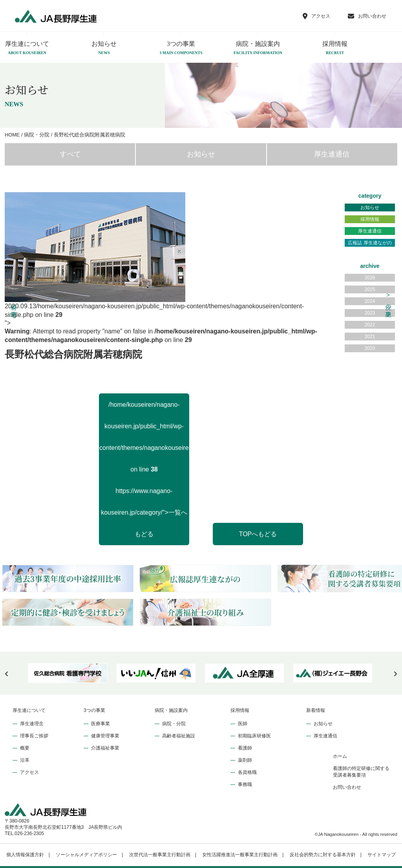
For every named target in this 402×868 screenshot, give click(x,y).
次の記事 (388, 300)
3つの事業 (181, 48)
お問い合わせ (347, 787)
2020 (370, 348)
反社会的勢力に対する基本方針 (323, 855)
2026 (370, 278)
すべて (70, 154)
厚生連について (29, 710)
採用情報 (335, 48)
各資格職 (247, 772)
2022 (370, 325)
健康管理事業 (105, 736)
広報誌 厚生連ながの (370, 243)
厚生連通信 (332, 154)
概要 (25, 748)
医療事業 (100, 724)
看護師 (245, 748)
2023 (370, 313)
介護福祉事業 (105, 748)
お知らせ (104, 48)
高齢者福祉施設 (179, 736)
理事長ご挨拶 (34, 736)
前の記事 (14, 300)
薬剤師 (245, 760)
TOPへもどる (258, 534)
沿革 (25, 760)
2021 (370, 337)
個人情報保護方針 (25, 855)
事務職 (245, 784)
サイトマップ (382, 855)
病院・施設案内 (258, 48)
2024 (370, 301)
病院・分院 (174, 724)
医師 (243, 724)
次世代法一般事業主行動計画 (160, 855)
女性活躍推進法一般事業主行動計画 (240, 855)
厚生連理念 (32, 724)
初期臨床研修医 (254, 736)
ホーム (340, 756)
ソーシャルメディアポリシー (86, 855)
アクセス (29, 772)
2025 (370, 289)
